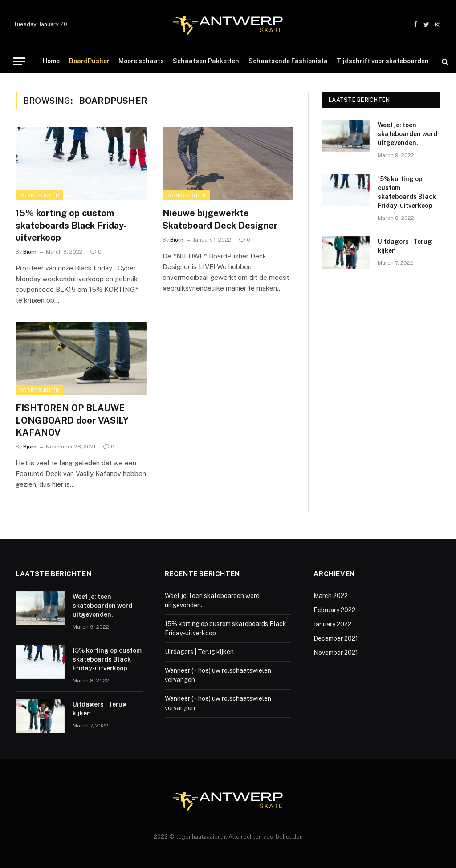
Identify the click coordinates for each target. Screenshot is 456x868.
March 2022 (331, 596)
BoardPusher (89, 61)
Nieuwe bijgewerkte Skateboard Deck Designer (220, 219)
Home (51, 61)
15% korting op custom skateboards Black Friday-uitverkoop (71, 225)
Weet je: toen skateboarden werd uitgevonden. (407, 134)
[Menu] (19, 61)
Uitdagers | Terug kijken (405, 246)
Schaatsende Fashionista (288, 61)
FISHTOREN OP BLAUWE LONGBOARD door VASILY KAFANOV (72, 420)
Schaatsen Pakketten (206, 61)
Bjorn (30, 252)
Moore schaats (141, 61)
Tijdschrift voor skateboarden (383, 61)
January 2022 (332, 624)
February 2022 (334, 610)
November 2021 (336, 653)
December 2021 (336, 638)
